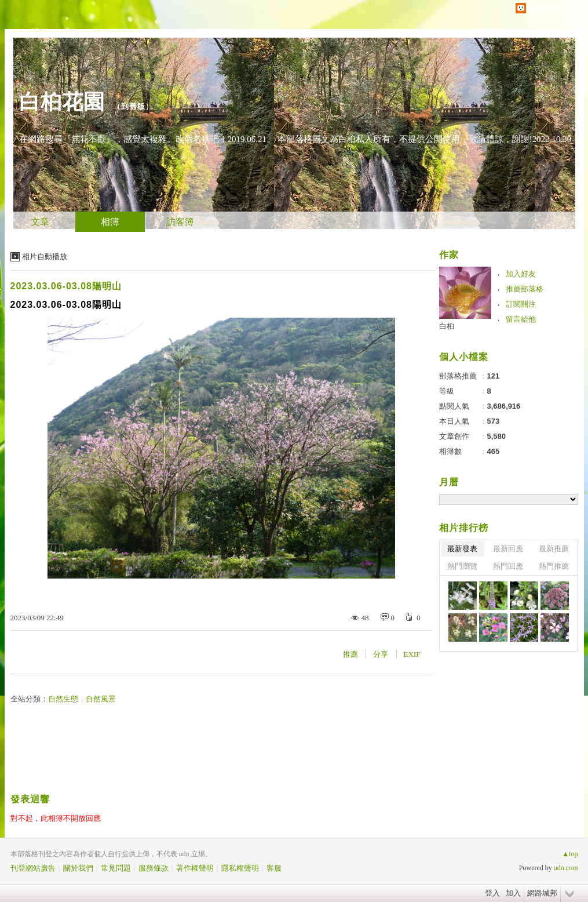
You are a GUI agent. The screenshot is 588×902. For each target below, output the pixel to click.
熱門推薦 (554, 566)
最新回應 (508, 549)
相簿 (110, 222)
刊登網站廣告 (33, 868)
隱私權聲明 (240, 868)
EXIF (412, 654)
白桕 (447, 326)
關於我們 (78, 868)
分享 (381, 654)
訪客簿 (180, 222)
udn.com (566, 868)
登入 (492, 893)
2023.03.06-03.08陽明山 (66, 286)
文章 (40, 222)
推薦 (350, 654)
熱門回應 (508, 566)
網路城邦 (542, 893)
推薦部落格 (525, 289)
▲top (570, 854)
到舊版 (133, 106)
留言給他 (521, 319)
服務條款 (154, 868)
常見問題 (116, 868)
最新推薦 (554, 549)
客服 (274, 868)
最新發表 (462, 549)
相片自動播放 (45, 257)
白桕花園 (62, 102)
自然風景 (101, 699)
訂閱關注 (521, 304)
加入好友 (521, 274)
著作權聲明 (195, 868)
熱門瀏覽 (462, 566)
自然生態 (63, 699)
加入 (513, 893)
